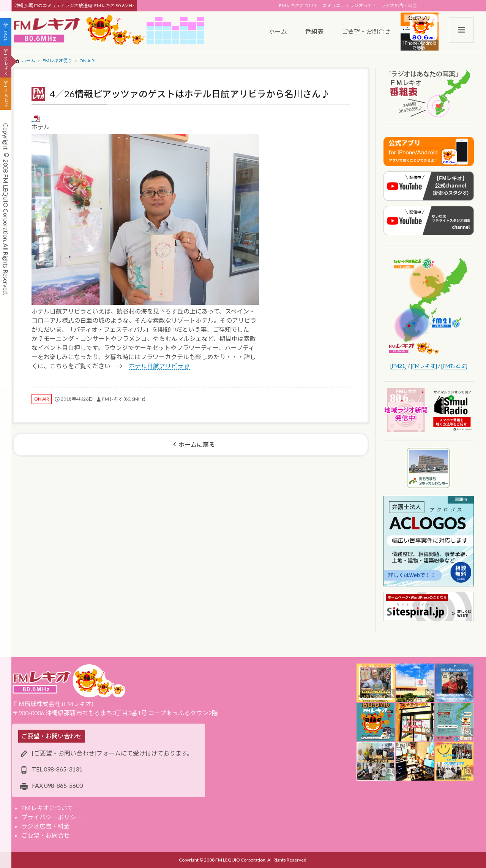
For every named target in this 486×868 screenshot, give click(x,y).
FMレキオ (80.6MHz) (124, 399)
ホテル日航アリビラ (156, 366)
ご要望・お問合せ (46, 835)
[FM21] (398, 366)
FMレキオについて (298, 6)
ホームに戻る (197, 444)
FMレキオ (6, 64)
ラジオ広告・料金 (399, 6)
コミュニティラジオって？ (349, 6)
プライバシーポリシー (52, 817)
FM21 (6, 35)
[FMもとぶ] (454, 366)
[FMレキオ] (424, 366)
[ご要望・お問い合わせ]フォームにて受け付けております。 (112, 753)
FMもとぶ (6, 97)
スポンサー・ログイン (450, 6)
